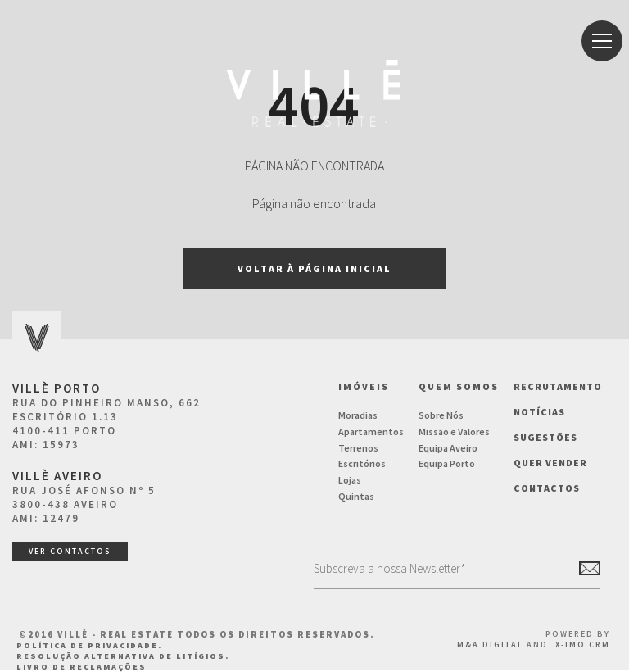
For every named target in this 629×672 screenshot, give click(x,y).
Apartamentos (371, 431)
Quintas (356, 496)
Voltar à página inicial (314, 268)
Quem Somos (459, 386)
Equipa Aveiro (448, 448)
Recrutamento (558, 386)
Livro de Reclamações (81, 667)
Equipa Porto (447, 463)
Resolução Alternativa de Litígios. (123, 656)
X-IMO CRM (583, 645)
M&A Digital (490, 645)
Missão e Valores (454, 431)
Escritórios (362, 463)
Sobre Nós (441, 415)
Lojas (350, 480)
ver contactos (70, 551)
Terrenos (358, 448)
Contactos (547, 488)
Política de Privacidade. (89, 645)
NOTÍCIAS (539, 412)
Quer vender (550, 463)
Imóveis (364, 386)
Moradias (358, 415)
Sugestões (545, 437)
